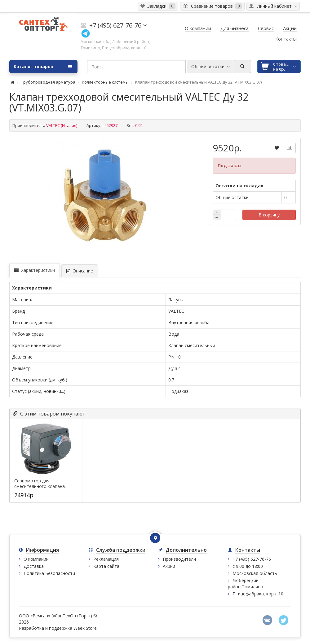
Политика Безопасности (49, 573)
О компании (36, 559)
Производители (179, 559)
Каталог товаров (43, 67)
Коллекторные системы (105, 82)
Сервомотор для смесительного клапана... (41, 484)
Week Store (85, 628)
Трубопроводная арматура (48, 82)
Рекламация (106, 559)
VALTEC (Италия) (62, 125)
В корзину (269, 215)
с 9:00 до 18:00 (248, 566)
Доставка (34, 566)
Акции (169, 566)
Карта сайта (106, 566)
